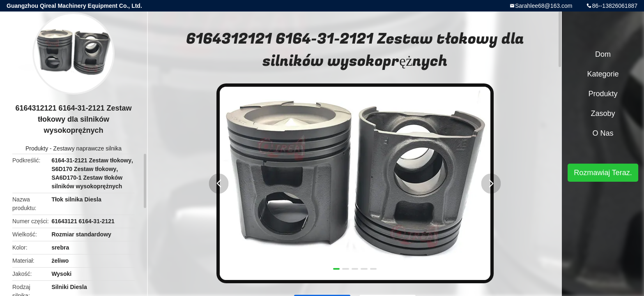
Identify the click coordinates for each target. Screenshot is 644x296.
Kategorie (603, 74)
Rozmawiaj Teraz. (603, 173)
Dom (603, 54)
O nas (603, 133)
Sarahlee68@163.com (544, 6)
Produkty (37, 148)
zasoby (603, 113)
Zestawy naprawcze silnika (88, 148)
